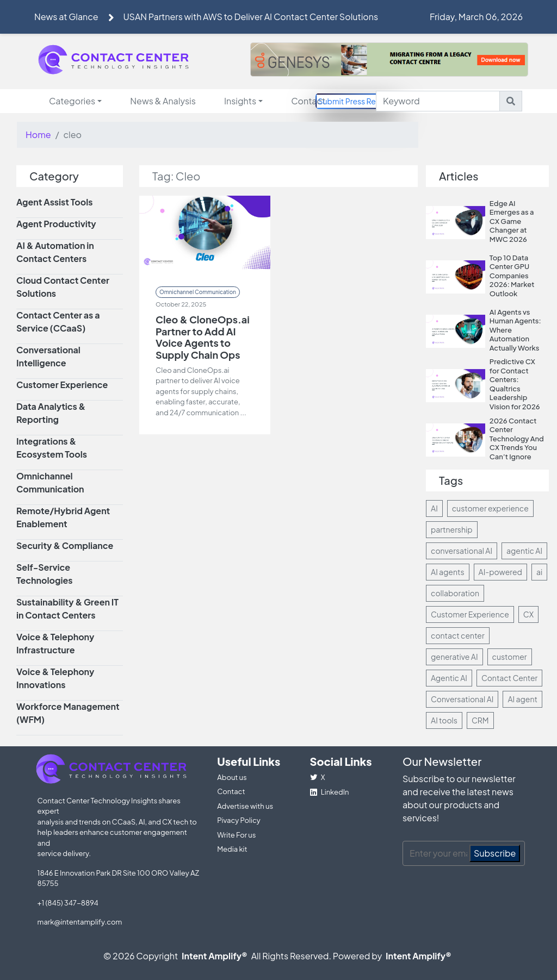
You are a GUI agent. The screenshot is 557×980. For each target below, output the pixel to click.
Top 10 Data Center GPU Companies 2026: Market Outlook (512, 276)
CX (528, 614)
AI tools (444, 720)
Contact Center (509, 678)
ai (539, 572)
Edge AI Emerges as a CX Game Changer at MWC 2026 (512, 221)
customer (510, 657)
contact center (458, 635)
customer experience (490, 508)
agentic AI (524, 551)
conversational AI (462, 551)
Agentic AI (449, 678)
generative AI (454, 657)
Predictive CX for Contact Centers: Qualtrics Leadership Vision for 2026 (515, 384)
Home (38, 135)
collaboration (455, 593)
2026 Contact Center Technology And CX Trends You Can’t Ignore (517, 439)
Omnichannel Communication (198, 292)
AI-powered (500, 572)
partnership (452, 529)
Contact (308, 101)
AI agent (522, 699)
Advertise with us (245, 806)
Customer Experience (470, 614)
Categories (72, 101)
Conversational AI (462, 699)
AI (434, 508)
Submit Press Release (357, 101)
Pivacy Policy (239, 820)
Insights (240, 101)
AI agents (448, 572)
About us (232, 777)
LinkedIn (330, 792)
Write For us (236, 835)
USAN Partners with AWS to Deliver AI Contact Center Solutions (250, 17)
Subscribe (495, 853)
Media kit (232, 849)
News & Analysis (163, 101)
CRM (480, 720)
